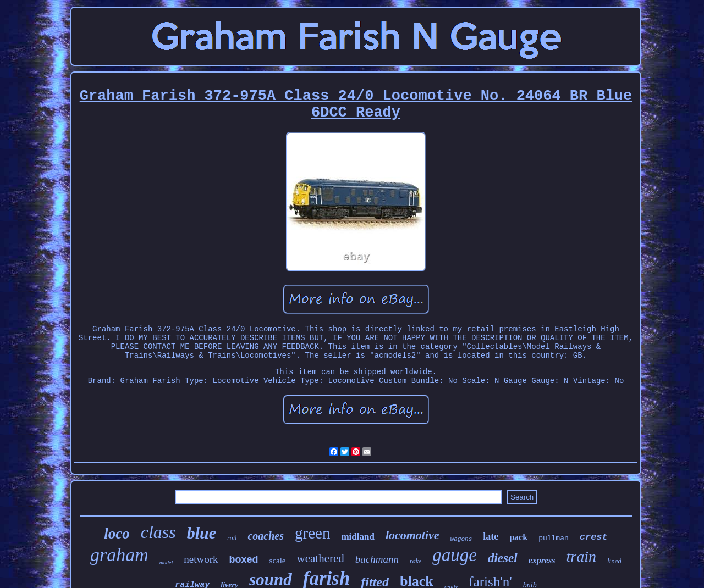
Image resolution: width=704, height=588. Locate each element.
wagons (461, 539)
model (166, 562)
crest (594, 537)
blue (202, 533)
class (158, 532)
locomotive (413, 535)
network (201, 559)
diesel (503, 558)
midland (358, 537)
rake (416, 561)
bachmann (377, 559)
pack (518, 537)
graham (119, 555)
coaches (266, 536)
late (491, 536)
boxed (244, 559)
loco (117, 534)
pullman (554, 538)
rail (232, 538)
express (542, 560)
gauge (455, 555)
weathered (321, 558)
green (312, 533)
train (581, 556)
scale (278, 561)
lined (614, 561)
